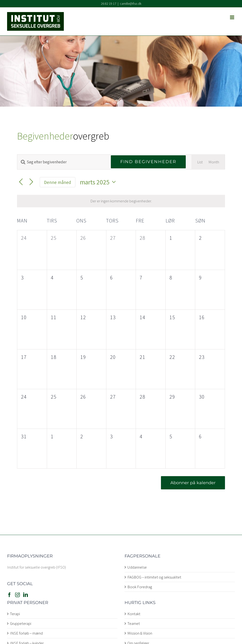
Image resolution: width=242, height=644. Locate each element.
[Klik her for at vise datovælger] (99, 182)
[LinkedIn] (26, 595)
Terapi (15, 614)
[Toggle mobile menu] (232, 17)
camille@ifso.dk (131, 4)
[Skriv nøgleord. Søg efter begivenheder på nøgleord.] (61, 162)
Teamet (134, 623)
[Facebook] (9, 595)
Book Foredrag (140, 587)
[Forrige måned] (21, 182)
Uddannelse (137, 567)
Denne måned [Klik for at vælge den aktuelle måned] (58, 182)
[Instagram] (17, 595)
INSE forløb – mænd (26, 633)
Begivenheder (45, 136)
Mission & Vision (140, 633)
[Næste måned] (31, 182)
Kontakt (134, 614)
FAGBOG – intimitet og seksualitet (154, 577)
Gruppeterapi (21, 623)
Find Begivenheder (148, 162)
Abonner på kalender (193, 483)
